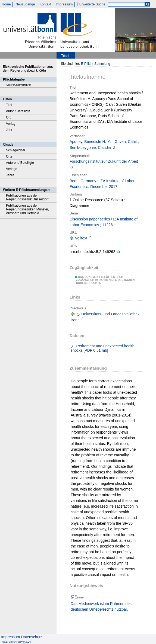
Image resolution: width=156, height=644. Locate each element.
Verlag (11, 124)
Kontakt (46, 4)
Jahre (10, 175)
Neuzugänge (25, 4)
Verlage (12, 169)
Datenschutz (32, 637)
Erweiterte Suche (92, 4)
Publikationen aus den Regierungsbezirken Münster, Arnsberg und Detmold (27, 209)
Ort (8, 117)
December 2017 (104, 187)
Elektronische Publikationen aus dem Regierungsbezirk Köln (28, 69)
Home (6, 4)
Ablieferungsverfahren (19, 85)
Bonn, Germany (83, 181)
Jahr (9, 130)
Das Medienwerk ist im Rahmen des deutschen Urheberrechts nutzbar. (101, 606)
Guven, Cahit (126, 142)
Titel (9, 105)
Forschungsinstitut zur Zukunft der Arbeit (104, 161)
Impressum (64, 4)
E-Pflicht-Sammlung (96, 64)
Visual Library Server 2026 (16, 642)
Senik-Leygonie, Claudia (90, 148)
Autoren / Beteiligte (20, 163)
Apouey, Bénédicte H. (88, 142)
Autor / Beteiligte (18, 111)
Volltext (81, 238)
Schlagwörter (16, 150)
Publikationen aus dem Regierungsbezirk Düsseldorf (27, 197)
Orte (9, 156)
